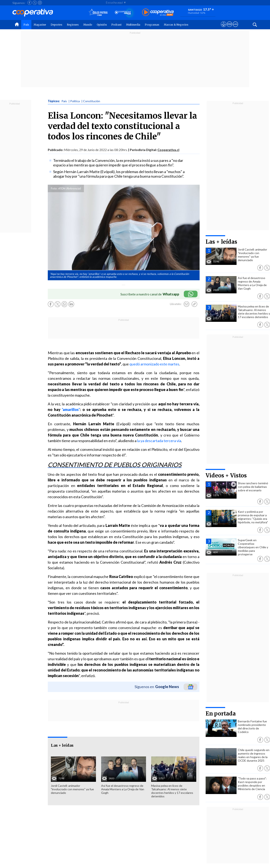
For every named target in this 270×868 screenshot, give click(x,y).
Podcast (116, 25)
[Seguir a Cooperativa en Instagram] (40, 3)
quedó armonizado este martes (154, 364)
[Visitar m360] (229, 28)
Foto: (54, 188)
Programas (152, 25)
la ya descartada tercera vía (159, 441)
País (26, 25)
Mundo (88, 25)
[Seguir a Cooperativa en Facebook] (29, 3)
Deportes (56, 25)
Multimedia (133, 25)
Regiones (73, 25)
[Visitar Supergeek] (235, 28)
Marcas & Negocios (176, 25)
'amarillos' (71, 409)
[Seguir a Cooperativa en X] (35, 3)
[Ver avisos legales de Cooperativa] (224, 28)
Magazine (40, 25)
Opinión (102, 25)
